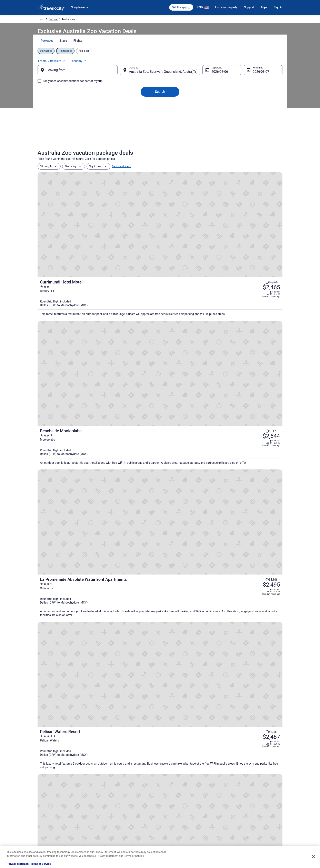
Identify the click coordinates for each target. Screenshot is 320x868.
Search (160, 96)
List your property (226, 7)
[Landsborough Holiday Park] (78, 572)
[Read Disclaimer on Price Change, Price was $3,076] (256, 362)
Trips (264, 7)
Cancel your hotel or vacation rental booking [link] (251, 794)
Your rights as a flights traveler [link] (244, 820)
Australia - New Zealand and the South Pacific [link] (97, 20)
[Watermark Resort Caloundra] (201, 376)
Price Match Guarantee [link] (256, 511)
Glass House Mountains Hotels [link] (67, 738)
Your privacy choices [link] (175, 820)
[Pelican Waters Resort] (201, 333)
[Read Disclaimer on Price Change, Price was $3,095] (256, 406)
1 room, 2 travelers (237, 63)
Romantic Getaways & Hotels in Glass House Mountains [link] (83, 730)
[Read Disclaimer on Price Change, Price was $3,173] (256, 232)
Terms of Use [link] (171, 801)
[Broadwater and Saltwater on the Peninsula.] (201, 420)
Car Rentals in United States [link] (116, 814)
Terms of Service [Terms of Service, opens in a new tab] (41, 864)
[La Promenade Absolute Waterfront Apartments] (201, 289)
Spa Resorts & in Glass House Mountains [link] (187, 730)
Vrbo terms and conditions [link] (178, 807)
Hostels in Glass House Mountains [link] (183, 714)
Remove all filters (121, 176)
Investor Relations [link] (47, 820)
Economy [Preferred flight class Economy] (264, 63)
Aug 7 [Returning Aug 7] (250, 76)
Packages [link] (64, 20)
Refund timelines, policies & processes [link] (248, 807)
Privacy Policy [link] (172, 787)
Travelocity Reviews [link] (112, 820)
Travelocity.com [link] (46, 20)
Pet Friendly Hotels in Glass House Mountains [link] (190, 722)
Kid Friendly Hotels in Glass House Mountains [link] (76, 722)
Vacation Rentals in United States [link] (119, 794)
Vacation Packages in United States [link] (120, 801)
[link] (101, 659)
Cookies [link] (168, 794)
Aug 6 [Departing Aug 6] (212, 76)
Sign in (278, 7)
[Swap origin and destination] (123, 74)
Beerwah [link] (161, 20)
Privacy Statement (18, 864)
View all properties (160, 627)
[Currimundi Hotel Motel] (201, 202)
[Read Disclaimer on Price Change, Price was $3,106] (256, 275)
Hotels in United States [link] (113, 787)
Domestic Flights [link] (110, 807)
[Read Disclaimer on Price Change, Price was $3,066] (256, 188)
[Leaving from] (84, 74)
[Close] (313, 857)
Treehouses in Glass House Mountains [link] (186, 745)
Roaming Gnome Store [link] (50, 827)
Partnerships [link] (44, 807)
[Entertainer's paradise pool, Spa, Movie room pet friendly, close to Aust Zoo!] (242, 572)
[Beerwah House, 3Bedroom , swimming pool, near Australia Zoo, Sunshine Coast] (160, 572)
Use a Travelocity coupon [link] (241, 814)
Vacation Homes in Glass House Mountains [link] (189, 738)
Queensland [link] (146, 20)
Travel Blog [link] (107, 840)
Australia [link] (131, 20)
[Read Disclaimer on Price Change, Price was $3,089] (256, 319)
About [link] (41, 787)
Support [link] (232, 787)
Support (249, 7)
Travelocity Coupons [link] (112, 827)
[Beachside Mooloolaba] (201, 246)
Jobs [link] (40, 794)
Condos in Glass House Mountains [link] (69, 714)
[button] (160, 687)
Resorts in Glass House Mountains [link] (69, 745)
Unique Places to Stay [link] (113, 833)
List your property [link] (47, 801)
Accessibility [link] (171, 814)
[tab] (146, 51)
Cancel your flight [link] (237, 801)
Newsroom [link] (43, 814)
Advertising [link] (44, 833)
